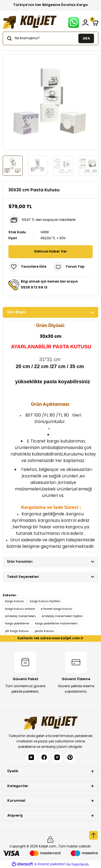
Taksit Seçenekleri (23, 577)
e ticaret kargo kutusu (57, 609)
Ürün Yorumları (20, 562)
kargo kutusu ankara (20, 609)
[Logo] (30, 23)
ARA (86, 38)
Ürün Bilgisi (16, 312)
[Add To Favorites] (27, 267)
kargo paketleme (17, 623)
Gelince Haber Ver (50, 251)
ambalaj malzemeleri (20, 616)
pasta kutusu (44, 631)
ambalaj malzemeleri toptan (62, 616)
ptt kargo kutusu (17, 631)
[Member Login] (85, 22)
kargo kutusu (15, 601)
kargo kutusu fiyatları (45, 601)
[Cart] (95, 22)
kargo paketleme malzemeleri (56, 623)
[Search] (50, 38)
